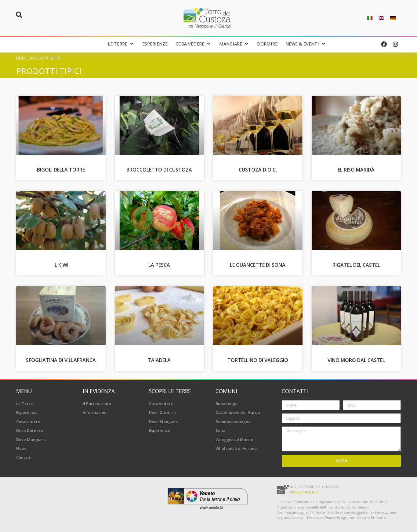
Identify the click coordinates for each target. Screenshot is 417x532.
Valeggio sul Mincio (234, 440)
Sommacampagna (233, 422)
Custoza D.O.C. (258, 170)
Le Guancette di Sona (258, 265)
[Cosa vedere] (193, 44)
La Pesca (159, 265)
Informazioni (95, 412)
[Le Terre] (121, 44)
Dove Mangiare (31, 440)
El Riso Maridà (356, 170)
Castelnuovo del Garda (238, 412)
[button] (19, 15)
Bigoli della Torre (61, 170)
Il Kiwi (61, 265)
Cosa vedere (28, 422)
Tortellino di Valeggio (258, 360)
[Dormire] (267, 44)
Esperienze (27, 412)
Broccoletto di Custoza (159, 170)
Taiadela (159, 360)
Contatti (24, 458)
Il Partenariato (97, 404)
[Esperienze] (155, 44)
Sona (220, 430)
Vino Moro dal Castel (356, 360)
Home (22, 58)
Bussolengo (227, 404)
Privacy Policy (304, 492)
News (21, 448)
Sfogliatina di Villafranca (61, 360)
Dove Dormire (30, 430)
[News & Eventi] (306, 44)
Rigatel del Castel (356, 265)
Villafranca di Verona (236, 448)
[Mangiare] (234, 44)
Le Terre (25, 404)
